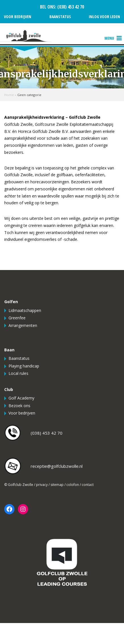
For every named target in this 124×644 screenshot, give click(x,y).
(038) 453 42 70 (70, 7)
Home (9, 95)
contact (88, 485)
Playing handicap (24, 366)
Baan (9, 350)
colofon (73, 485)
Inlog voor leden (104, 17)
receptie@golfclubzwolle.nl (57, 466)
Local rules (18, 373)
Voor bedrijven (18, 17)
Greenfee (17, 318)
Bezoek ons (19, 406)
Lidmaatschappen (25, 310)
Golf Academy (21, 398)
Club (9, 389)
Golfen (11, 302)
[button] (109, 38)
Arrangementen (23, 325)
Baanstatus (60, 17)
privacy (42, 485)
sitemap (57, 485)
